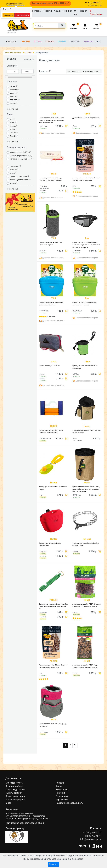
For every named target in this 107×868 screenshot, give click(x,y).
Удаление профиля (15, 800)
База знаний (62, 796)
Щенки (62, 41)
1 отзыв (52, 317)
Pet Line (13, 133)
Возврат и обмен (14, 786)
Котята (38, 41)
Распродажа (96, 13)
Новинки (67, 11)
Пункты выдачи (14, 793)
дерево (13, 86)
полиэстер (14, 100)
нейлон (13, 96)
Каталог (11, 42)
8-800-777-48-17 (93, 836)
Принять (53, 864)
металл (13, 93)
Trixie (12, 123)
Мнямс (13, 126)
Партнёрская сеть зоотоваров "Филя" (25, 823)
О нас (76, 13)
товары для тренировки (20, 180)
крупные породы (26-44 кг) (21, 159)
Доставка (36, 11)
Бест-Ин (13, 136)
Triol (12, 119)
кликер (13, 183)
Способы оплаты (14, 783)
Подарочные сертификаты (70, 803)
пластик (13, 90)
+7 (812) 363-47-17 (92, 833)
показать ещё (13, 109)
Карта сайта (62, 800)
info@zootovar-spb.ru (91, 839)
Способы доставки (15, 790)
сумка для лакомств (18, 176)
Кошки (26, 41)
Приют (84, 11)
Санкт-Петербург (16, 4)
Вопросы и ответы (15, 796)
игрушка (13, 170)
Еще (98, 41)
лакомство (14, 166)
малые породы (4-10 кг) (20, 152)
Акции (57, 11)
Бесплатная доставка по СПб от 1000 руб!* (50, 3)
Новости (47, 11)
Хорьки (88, 41)
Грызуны (75, 41)
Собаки (50, 41)
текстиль (14, 103)
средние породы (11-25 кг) (21, 156)
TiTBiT (12, 129)
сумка (12, 173)
